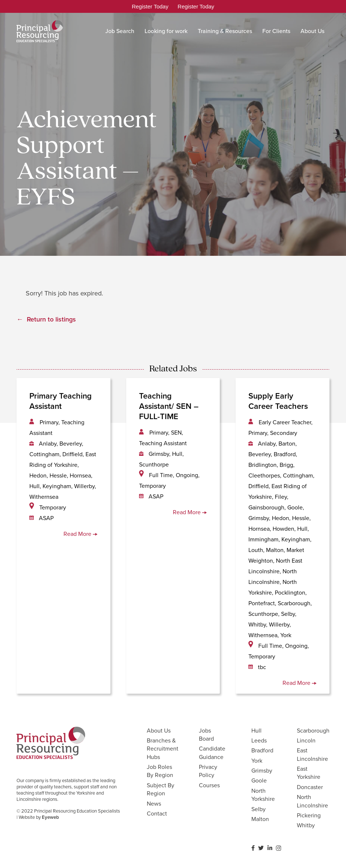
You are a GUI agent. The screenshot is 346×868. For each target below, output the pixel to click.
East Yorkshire (309, 773)
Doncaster (310, 787)
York (257, 761)
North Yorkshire (263, 795)
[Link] (40, 31)
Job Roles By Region (160, 771)
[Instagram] (278, 848)
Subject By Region (161, 789)
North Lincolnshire (312, 801)
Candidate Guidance (212, 753)
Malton (260, 819)
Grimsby (262, 771)
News (154, 804)
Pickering (309, 815)
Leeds (259, 740)
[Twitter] (261, 848)
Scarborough (313, 731)
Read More (81, 534)
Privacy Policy (208, 771)
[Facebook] (253, 848)
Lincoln (306, 740)
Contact (157, 813)
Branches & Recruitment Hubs (163, 749)
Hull (256, 731)
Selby (258, 809)
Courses (209, 785)
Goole (259, 780)
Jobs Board (206, 735)
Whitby (306, 825)
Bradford (262, 750)
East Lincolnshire (312, 754)
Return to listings (51, 319)
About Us (159, 731)
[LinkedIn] (270, 848)
